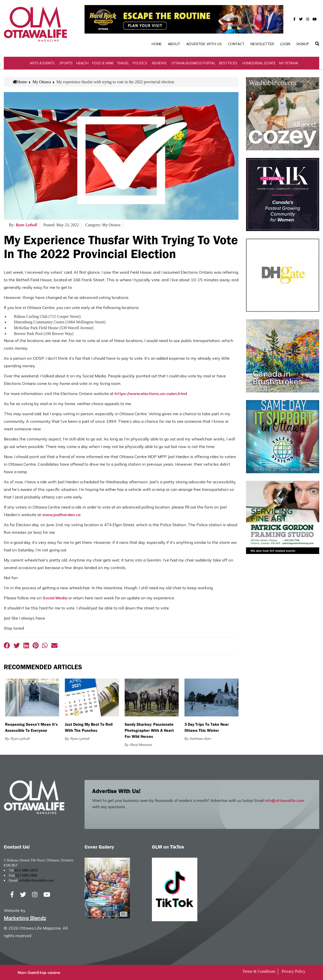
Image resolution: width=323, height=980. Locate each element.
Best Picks (228, 63)
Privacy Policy (293, 971)
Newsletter (262, 44)
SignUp (303, 44)
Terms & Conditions (259, 971)
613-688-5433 (26, 870)
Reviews (159, 63)
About (174, 44)
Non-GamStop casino (39, 972)
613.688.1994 (26, 875)
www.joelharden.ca (61, 515)
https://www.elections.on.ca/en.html (151, 394)
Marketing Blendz (25, 918)
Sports (66, 63)
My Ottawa (289, 63)
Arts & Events (42, 63)
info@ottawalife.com (285, 801)
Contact (236, 44)
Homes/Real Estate (259, 63)
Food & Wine (103, 63)
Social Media (55, 598)
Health (82, 63)
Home (157, 44)
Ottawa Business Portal (193, 63)
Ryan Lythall (26, 225)
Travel (123, 63)
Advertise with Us (204, 44)
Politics (140, 63)
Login (285, 44)
